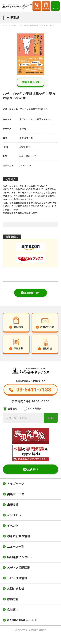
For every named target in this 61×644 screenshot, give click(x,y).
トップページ (16, 484)
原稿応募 (13, 599)
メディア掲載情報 (18, 568)
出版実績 (13, 505)
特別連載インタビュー (21, 557)
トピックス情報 (17, 578)
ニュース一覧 (16, 547)
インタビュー (16, 515)
